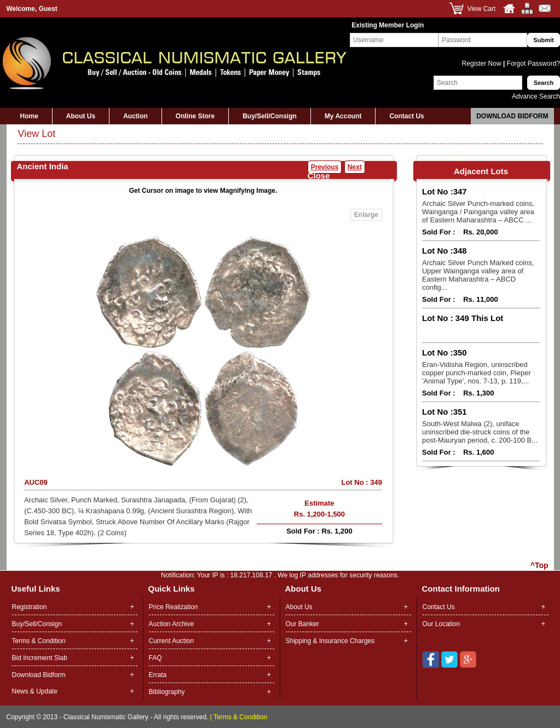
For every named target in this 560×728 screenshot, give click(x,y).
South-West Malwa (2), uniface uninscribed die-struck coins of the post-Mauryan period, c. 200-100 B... (480, 432)
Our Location (441, 624)
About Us (81, 116)
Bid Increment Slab (40, 658)
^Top (539, 565)
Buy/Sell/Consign (270, 116)
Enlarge (366, 215)
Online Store (195, 116)
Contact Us (406, 116)
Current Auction (172, 641)
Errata (158, 675)
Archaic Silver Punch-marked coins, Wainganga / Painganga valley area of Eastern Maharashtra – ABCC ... (478, 212)
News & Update (35, 691)
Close (319, 176)
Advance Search (536, 96)
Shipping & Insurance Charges (330, 641)
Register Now (483, 64)
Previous (325, 167)
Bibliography (167, 692)
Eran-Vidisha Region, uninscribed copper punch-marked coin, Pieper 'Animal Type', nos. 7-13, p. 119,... (477, 373)
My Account (343, 116)
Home (29, 116)
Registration (30, 607)
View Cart (482, 9)
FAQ (155, 658)
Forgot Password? (532, 64)
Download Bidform (512, 116)
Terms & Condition (39, 641)
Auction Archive (172, 624)
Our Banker (302, 624)
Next (355, 167)
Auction (135, 116)
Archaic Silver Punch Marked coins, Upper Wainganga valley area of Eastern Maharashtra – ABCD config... (478, 275)
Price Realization (174, 607)
